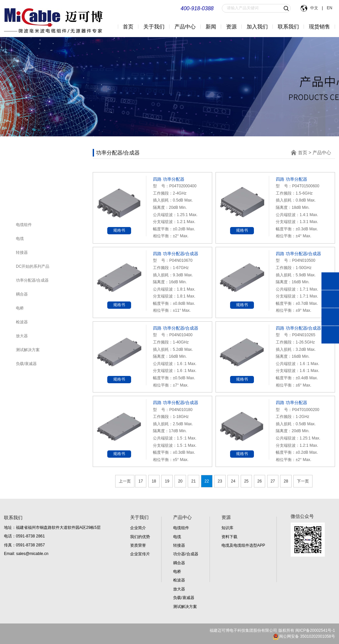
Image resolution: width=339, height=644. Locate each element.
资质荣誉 (138, 545)
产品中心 (322, 153)
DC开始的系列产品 (33, 266)
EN (329, 8)
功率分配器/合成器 (32, 280)
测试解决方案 (28, 350)
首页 (128, 27)
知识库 (227, 528)
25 (246, 481)
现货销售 (319, 27)
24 (233, 481)
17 (141, 481)
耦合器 (22, 294)
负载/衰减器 (26, 364)
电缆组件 (24, 225)
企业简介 (138, 528)
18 (154, 481)
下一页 (303, 481)
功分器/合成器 (186, 554)
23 (220, 481)
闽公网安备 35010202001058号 (304, 636)
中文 (315, 8)
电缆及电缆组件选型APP (243, 545)
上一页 (125, 481)
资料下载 (229, 537)
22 (207, 481)
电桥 (20, 308)
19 (167, 481)
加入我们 (257, 27)
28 (286, 481)
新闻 (211, 27)
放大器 (22, 336)
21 (194, 481)
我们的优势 (140, 537)
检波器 (22, 322)
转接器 (22, 253)
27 (273, 481)
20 (180, 481)
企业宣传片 (140, 554)
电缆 (20, 239)
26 (259, 481)
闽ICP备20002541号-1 (315, 630)
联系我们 (288, 27)
